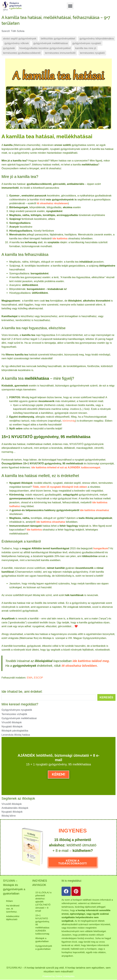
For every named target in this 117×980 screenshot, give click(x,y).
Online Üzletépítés (65, 976)
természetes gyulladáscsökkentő (22, 53)
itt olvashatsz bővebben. (80, 666)
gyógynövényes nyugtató (87, 43)
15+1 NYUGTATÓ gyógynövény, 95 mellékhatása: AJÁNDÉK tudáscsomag (43, 924)
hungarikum (101, 548)
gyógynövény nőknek (17, 43)
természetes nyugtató (92, 53)
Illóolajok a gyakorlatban (42, 939)
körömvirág (69, 421)
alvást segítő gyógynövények (20, 39)
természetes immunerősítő (60, 53)
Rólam (9, 901)
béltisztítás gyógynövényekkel (58, 39)
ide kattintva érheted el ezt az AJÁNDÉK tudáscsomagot (66, 467)
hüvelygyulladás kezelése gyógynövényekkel (45, 48)
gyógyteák (9, 48)
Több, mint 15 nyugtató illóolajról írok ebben (60, 487)
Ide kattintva (34, 530)
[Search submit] (106, 697)
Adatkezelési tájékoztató (13, 918)
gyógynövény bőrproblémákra (97, 39)
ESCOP (39, 678)
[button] (70, 6)
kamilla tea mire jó (86, 48)
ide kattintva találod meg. (91, 661)
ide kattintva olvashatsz (95, 510)
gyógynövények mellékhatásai (51, 43)
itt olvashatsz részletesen (52, 203)
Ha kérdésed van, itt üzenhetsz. (13, 908)
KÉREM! (59, 774)
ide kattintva (60, 239)
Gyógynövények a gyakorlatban (44, 947)
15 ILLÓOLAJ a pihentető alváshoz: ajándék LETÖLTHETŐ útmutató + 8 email (43, 901)
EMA (30, 678)
